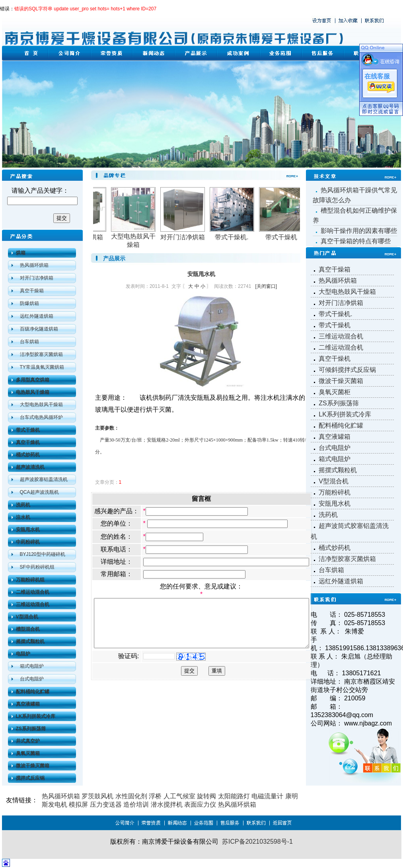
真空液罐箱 (335, 437)
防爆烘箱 (29, 303)
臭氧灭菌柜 (335, 392)
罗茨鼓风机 (97, 796)
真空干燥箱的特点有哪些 (356, 241)
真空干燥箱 (32, 291)
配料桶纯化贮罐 (341, 425)
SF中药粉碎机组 (37, 567)
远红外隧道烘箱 (37, 316)
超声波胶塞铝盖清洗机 (44, 479)
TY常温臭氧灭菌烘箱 (42, 367)
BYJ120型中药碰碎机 (43, 554)
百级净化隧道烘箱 (39, 329)
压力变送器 (106, 804)
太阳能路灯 (234, 796)
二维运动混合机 (341, 347)
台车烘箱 (29, 342)
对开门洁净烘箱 (37, 278)
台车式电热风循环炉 (41, 417)
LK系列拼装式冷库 (345, 414)
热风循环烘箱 (34, 265)
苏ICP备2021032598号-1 (257, 842)
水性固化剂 (131, 796)
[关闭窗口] (279, 286)
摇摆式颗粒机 (338, 470)
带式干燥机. (237, 237)
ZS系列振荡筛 (339, 403)
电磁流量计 (267, 796)
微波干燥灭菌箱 (341, 381)
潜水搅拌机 (167, 804)
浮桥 (155, 796)
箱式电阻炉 (32, 666)
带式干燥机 (287, 237)
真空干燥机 (335, 359)
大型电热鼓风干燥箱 (41, 405)
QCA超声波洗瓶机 (39, 492)
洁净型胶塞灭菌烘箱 (41, 354)
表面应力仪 (200, 804)
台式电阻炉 (32, 679)
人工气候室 (179, 796)
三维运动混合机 (341, 336)
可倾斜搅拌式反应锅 (347, 370)
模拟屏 (78, 804)
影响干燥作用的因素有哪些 (359, 231)
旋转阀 (206, 796)
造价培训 (136, 804)
